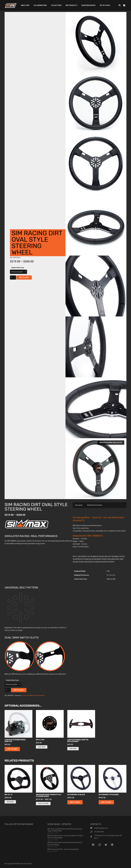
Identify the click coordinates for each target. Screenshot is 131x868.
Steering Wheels (40, 695)
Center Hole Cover (18, 268)
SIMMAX (32, 695)
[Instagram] (100, 845)
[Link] (11, 5)
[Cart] (124, 5)
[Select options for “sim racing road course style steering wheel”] (43, 804)
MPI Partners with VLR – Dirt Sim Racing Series (63, 849)
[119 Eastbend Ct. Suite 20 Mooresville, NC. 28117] (92, 837)
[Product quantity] (13, 277)
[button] (12, 749)
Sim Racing (25, 695)
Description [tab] (79, 505)
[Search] (120, 5)
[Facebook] (93, 845)
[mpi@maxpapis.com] (92, 828)
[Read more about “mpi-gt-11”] (10, 802)
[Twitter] (106, 845)
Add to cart (24, 277)
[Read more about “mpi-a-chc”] (42, 747)
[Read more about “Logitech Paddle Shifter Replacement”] (73, 749)
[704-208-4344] (92, 832)
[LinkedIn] (112, 845)
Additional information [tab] (95, 505)
